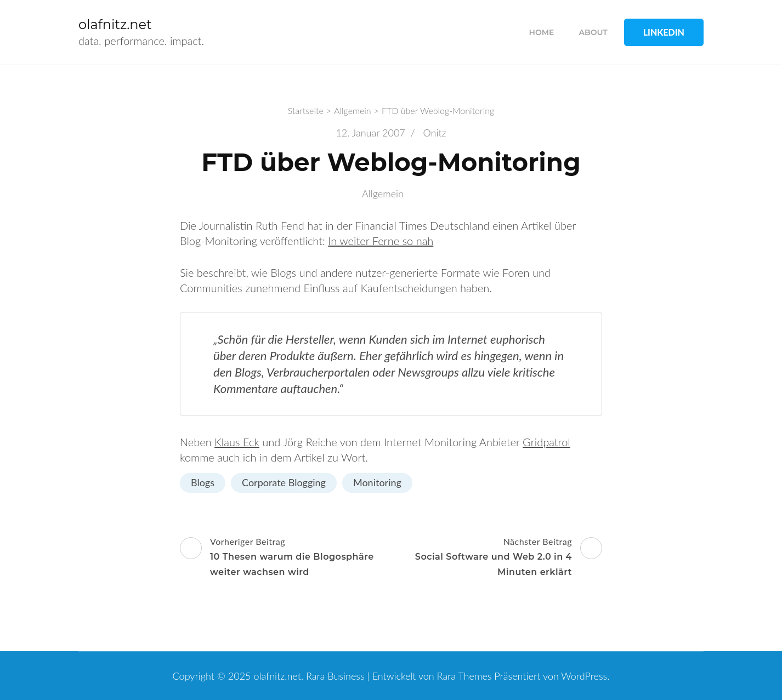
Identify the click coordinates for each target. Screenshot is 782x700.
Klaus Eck (237, 442)
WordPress (584, 676)
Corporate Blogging (284, 482)
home (542, 32)
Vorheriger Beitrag (284, 558)
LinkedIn (664, 32)
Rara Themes (464, 676)
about (593, 32)
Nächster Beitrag (498, 558)
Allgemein (383, 194)
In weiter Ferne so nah (381, 241)
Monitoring (377, 482)
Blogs (203, 482)
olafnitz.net (115, 24)
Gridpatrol (546, 442)
